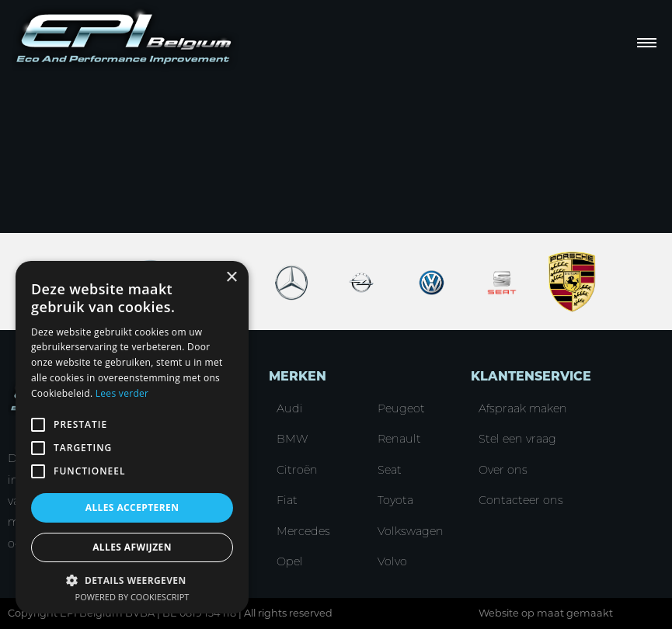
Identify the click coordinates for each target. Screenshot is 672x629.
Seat (390, 470)
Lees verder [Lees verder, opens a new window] (122, 393)
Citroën (297, 470)
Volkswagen (411, 531)
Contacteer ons (521, 500)
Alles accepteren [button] (132, 507)
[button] (132, 580)
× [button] (231, 278)
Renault (399, 439)
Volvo (392, 561)
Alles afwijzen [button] (132, 547)
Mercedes (303, 531)
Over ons (503, 470)
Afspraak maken (523, 408)
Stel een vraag (517, 439)
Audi (290, 408)
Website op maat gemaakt (546, 613)
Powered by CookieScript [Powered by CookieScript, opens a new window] (132, 597)
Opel (290, 561)
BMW (292, 439)
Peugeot (401, 408)
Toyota (395, 500)
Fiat (287, 500)
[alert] (132, 437)
